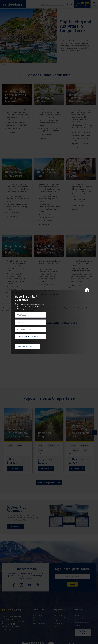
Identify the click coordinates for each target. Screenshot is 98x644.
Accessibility (58, 624)
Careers (77, 625)
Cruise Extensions (39, 624)
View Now (14, 526)
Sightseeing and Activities (21, 65)
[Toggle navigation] (94, 4)
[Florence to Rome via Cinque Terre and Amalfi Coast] (80, 425)
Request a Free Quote (61, 618)
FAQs (56, 621)
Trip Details (13, 468)
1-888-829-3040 (17, 616)
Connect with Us (26, 569)
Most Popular (38, 615)
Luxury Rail (37, 618)
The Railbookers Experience (80, 619)
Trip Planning (59, 610)
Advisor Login (67, 4)
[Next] (94, 433)
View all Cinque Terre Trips (49, 483)
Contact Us (57, 626)
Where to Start (59, 615)
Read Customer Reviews (83, 622)
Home (6, 65)
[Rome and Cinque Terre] (49, 425)
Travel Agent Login (83, 632)
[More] (8, 454)
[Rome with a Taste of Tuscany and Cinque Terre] (18, 425)
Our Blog (78, 615)
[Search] (52, 4)
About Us (78, 610)
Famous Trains (38, 621)
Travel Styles (39, 610)
